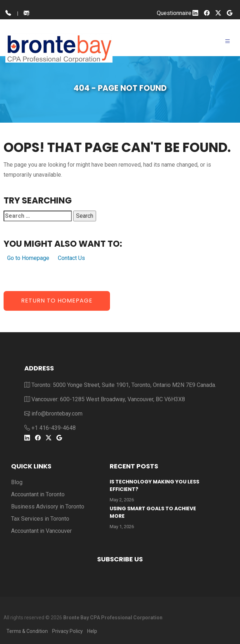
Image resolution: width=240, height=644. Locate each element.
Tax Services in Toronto (40, 519)
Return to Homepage (57, 301)
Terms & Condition (27, 631)
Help (92, 631)
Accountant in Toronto (38, 494)
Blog (17, 482)
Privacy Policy (67, 631)
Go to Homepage (28, 258)
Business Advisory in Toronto (48, 507)
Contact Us (71, 258)
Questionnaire (174, 13)
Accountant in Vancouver (41, 531)
